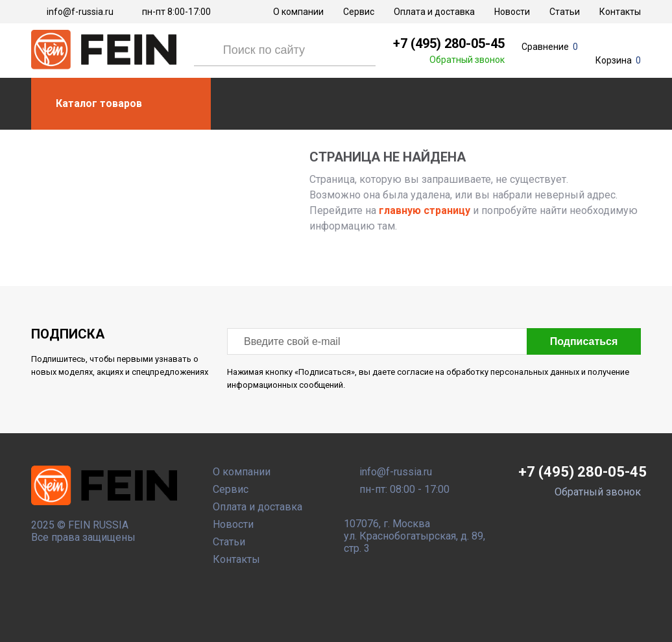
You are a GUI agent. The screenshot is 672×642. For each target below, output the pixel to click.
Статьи (565, 12)
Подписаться (584, 341)
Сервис (359, 12)
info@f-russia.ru (80, 12)
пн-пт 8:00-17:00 (176, 12)
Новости (512, 12)
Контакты (620, 12)
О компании (298, 12)
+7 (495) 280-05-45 (449, 43)
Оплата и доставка (434, 12)
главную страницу (423, 210)
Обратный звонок (467, 60)
